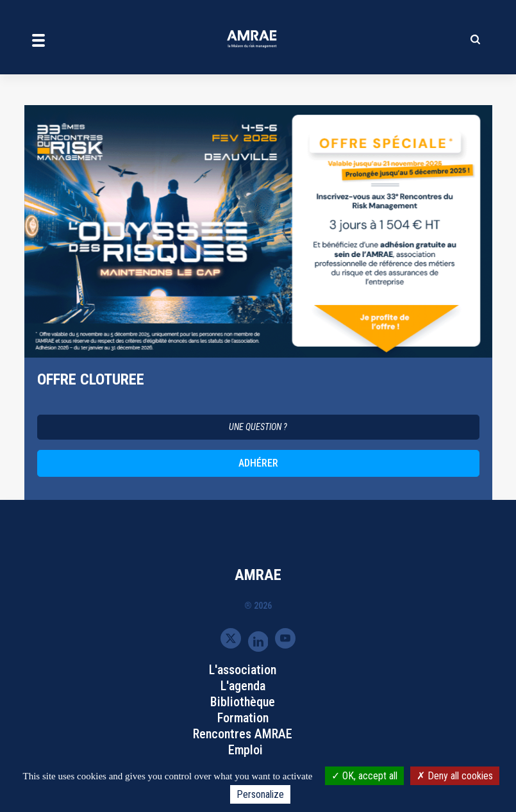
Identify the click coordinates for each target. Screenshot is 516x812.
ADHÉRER (258, 463)
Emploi (246, 750)
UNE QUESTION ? (258, 427)
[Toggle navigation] (38, 40)
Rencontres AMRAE (243, 734)
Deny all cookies (455, 776)
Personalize (260, 794)
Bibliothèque (243, 702)
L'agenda (243, 686)
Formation (243, 718)
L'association (243, 670)
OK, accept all (364, 776)
